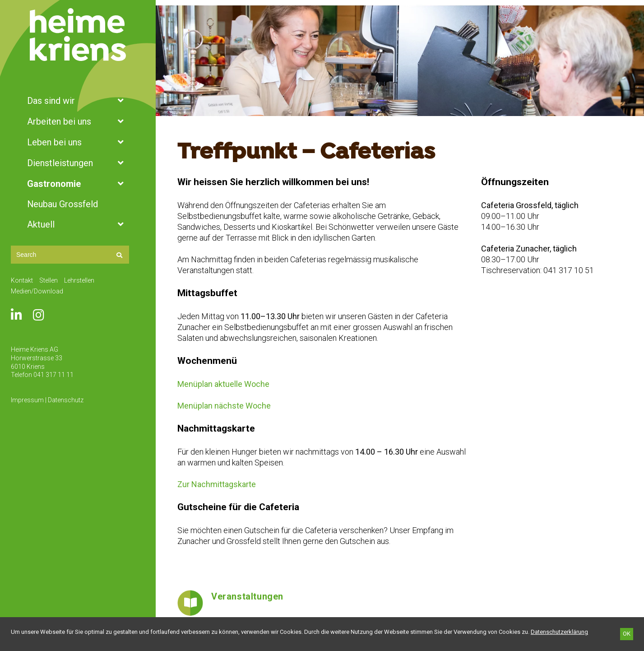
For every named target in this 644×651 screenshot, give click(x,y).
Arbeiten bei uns (78, 121)
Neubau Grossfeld (63, 204)
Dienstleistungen (78, 163)
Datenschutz (66, 400)
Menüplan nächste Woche (224, 406)
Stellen (49, 280)
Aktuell (78, 224)
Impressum (27, 400)
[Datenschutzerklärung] (559, 632)
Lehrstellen (79, 280)
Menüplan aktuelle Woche (223, 384)
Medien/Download (37, 291)
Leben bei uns (78, 142)
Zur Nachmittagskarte (217, 484)
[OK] (627, 634)
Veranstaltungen (247, 596)
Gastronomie (78, 184)
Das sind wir (78, 101)
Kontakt (22, 280)
